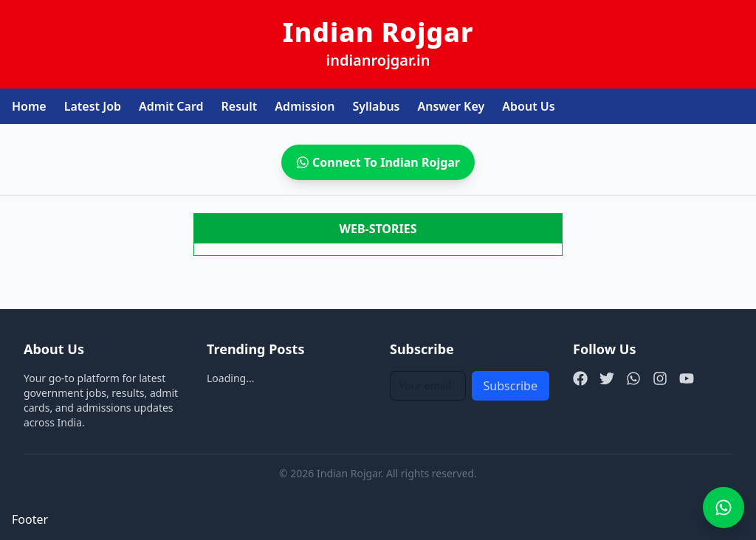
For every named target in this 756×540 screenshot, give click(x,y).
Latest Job (93, 106)
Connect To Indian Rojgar (378, 162)
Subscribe (511, 386)
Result (240, 106)
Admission (305, 106)
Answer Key (451, 106)
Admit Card (171, 106)
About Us (528, 106)
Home (29, 106)
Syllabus (376, 106)
